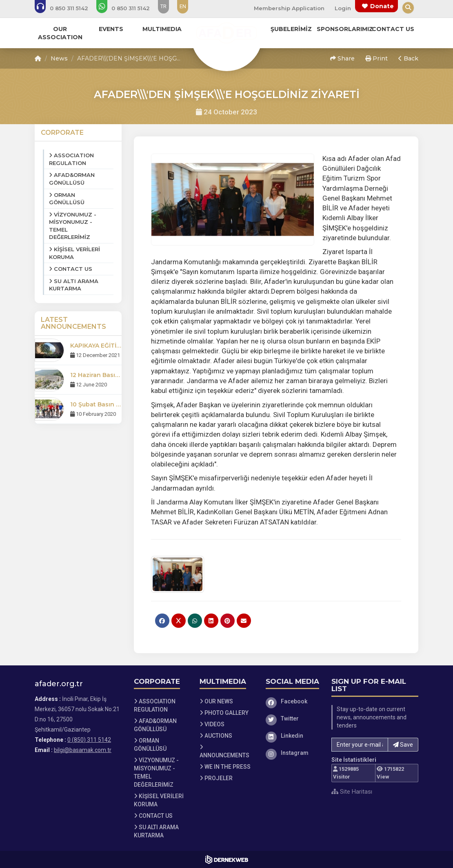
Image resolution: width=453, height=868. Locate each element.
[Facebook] (293, 701)
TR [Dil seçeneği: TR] (163, 6)
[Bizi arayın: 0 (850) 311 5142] (67, 8)
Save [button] (403, 745)
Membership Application (289, 8)
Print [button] (376, 58)
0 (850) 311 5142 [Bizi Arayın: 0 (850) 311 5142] (89, 740)
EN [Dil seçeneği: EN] (183, 6)
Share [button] (342, 58)
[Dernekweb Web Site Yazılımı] (227, 859)
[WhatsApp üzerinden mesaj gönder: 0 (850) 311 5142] (129, 8)
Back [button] (408, 58)
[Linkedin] (293, 736)
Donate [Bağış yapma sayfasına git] (382, 6)
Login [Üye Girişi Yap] (343, 8)
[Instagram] (293, 753)
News (59, 58)
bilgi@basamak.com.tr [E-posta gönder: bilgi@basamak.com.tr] (83, 750)
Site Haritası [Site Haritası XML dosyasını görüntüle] (352, 792)
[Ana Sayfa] (226, 34)
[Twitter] (293, 718)
